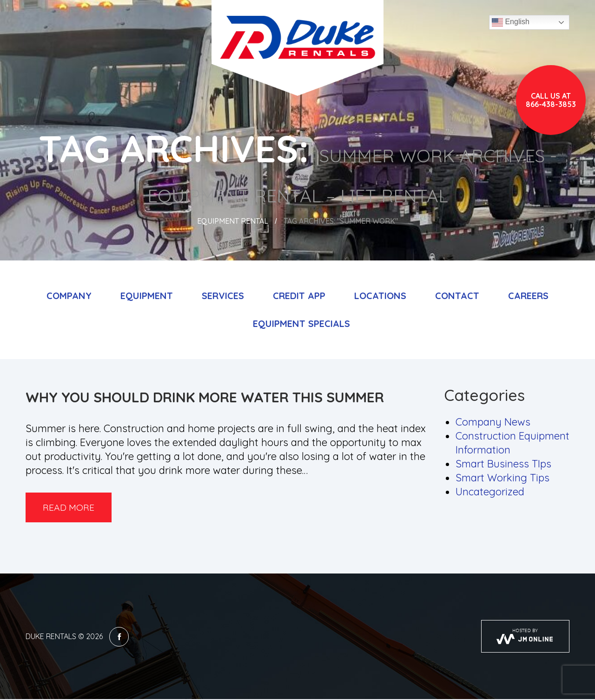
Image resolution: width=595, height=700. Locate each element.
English (511, 22)
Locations (380, 296)
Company (69, 296)
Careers (528, 296)
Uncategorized (490, 492)
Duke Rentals (51, 637)
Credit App (299, 296)
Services (223, 296)
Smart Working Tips (502, 478)
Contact (457, 296)
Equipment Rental (233, 221)
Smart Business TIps (503, 464)
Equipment (147, 296)
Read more (71, 508)
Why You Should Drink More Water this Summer (205, 397)
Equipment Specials (301, 323)
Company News (493, 422)
